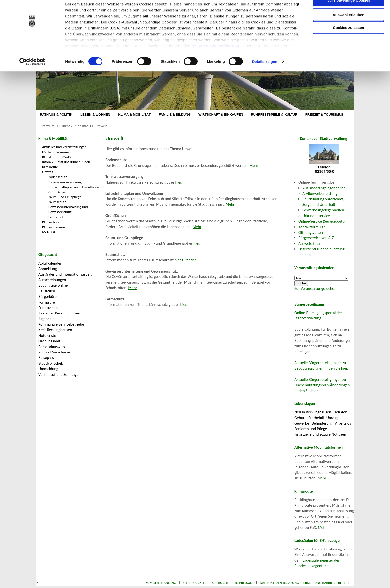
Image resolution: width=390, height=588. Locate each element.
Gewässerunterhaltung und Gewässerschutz (68, 209)
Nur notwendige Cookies (348, 14)
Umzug (332, 418)
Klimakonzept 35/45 (57, 157)
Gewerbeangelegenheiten (323, 210)
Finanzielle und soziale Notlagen (320, 434)
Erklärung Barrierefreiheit (326, 583)
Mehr (254, 166)
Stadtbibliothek (51, 363)
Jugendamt (47, 319)
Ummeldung (48, 369)
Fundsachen (48, 308)
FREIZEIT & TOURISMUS (324, 114)
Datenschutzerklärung (218, 60)
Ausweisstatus (310, 244)
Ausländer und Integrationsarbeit (65, 274)
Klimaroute (50, 167)
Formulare (47, 302)
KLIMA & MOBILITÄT (134, 114)
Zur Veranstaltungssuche (314, 289)
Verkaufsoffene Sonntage (58, 374)
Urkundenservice (316, 216)
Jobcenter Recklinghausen (59, 313)
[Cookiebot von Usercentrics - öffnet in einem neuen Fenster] (32, 76)
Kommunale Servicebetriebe (61, 324)
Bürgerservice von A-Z (316, 238)
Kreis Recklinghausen (55, 330)
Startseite (48, 126)
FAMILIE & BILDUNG (175, 114)
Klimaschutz (51, 222)
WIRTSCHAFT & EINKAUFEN (221, 114)
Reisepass (46, 358)
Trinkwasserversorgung (65, 182)
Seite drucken (194, 583)
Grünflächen (57, 192)
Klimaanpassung (54, 227)
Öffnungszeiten (311, 232)
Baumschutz (57, 202)
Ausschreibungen (52, 280)
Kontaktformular (312, 227)
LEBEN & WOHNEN (95, 114)
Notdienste (47, 335)
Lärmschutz (57, 217)
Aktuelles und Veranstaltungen (64, 147)
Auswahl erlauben (348, 29)
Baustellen (47, 291)
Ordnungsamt (49, 341)
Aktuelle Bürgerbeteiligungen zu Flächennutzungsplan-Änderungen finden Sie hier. (322, 385)
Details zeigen (265, 75)
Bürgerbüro (48, 296)
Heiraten (341, 412)
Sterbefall (316, 418)
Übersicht (220, 583)
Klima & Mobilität (75, 126)
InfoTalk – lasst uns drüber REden (66, 162)
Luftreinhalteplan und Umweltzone (73, 187)
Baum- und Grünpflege (65, 197)
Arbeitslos (343, 423)
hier (178, 182)
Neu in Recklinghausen (313, 412)
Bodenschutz (58, 177)
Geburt (300, 418)
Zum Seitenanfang (161, 583)
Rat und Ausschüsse (54, 352)
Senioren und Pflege (311, 429)
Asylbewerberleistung (320, 193)
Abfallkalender (50, 263)
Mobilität (49, 232)
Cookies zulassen (348, 41)
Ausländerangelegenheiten (324, 188)
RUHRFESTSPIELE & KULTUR (274, 114)
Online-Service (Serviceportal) (322, 221)
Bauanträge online (53, 285)
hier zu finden (186, 260)
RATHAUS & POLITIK (56, 114)
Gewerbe (302, 423)
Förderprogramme (55, 152)
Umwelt (101, 126)
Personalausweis (52, 347)
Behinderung (322, 423)
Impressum (244, 583)
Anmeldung (48, 269)
